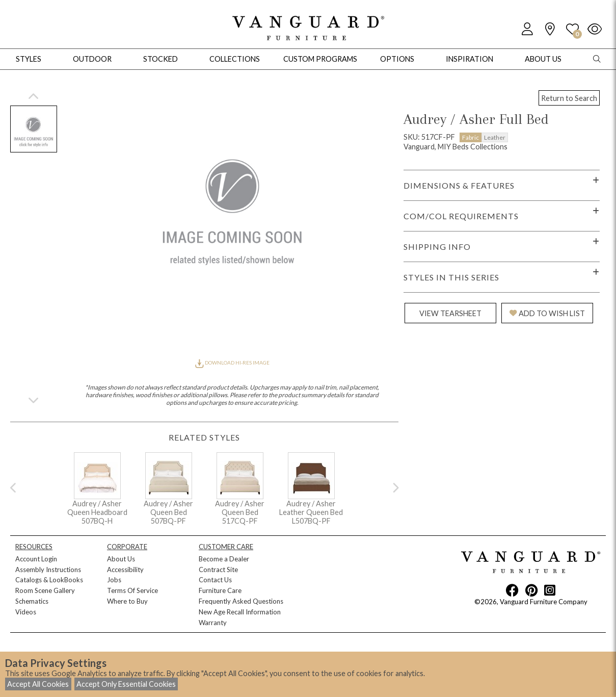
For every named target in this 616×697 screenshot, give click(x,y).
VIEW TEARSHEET (450, 313)
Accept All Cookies (38, 684)
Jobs (114, 580)
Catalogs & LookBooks (49, 580)
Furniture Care (220, 590)
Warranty (213, 623)
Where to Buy (127, 601)
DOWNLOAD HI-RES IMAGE (232, 363)
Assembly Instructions (48, 570)
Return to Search (569, 98)
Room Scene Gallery (45, 590)
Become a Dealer (224, 559)
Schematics (32, 601)
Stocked (160, 59)
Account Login (36, 559)
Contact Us (215, 580)
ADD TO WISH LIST (547, 313)
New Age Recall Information (240, 612)
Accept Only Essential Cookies (126, 684)
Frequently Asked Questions (241, 601)
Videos (26, 612)
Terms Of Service (132, 590)
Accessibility (125, 570)
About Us (121, 559)
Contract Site (218, 570)
